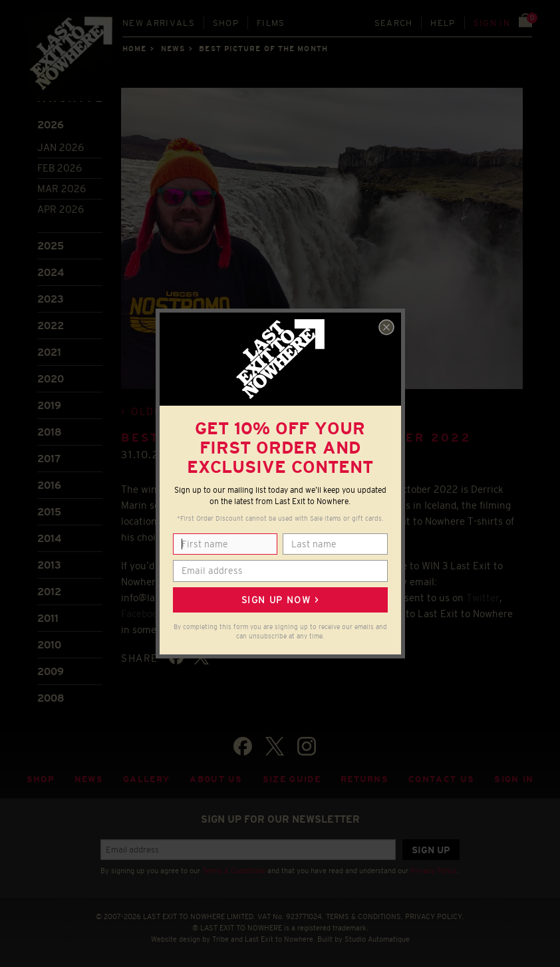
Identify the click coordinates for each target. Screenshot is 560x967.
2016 (49, 485)
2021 (49, 352)
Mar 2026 (62, 189)
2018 (50, 432)
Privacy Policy (434, 871)
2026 (51, 125)
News (173, 49)
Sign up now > (280, 600)
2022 (51, 326)
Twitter (483, 598)
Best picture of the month (263, 49)
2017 (49, 459)
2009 (51, 671)
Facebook (142, 614)
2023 (51, 299)
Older (150, 411)
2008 (51, 698)
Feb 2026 (60, 168)
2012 (49, 592)
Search (394, 23)
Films (271, 23)
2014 (49, 538)
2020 (51, 379)
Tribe (220, 939)
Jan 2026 (61, 147)
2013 (49, 565)
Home (134, 49)
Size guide (292, 779)
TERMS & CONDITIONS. (364, 916)
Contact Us (441, 779)
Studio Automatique (377, 939)
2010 (49, 645)
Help (443, 23)
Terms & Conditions (234, 871)
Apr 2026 (61, 209)
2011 (48, 618)
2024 (51, 272)
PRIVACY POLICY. (435, 916)
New (159, 23)
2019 (49, 405)
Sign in (492, 23)
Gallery (146, 779)
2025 (51, 246)
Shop (226, 23)
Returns (364, 779)
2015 (49, 512)
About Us (216, 779)
